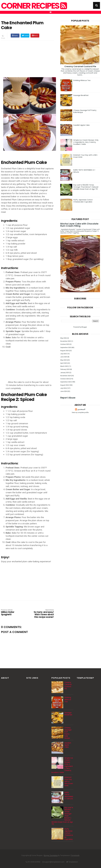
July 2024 (63, 388)
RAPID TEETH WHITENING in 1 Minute (84, 171)
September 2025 (66, 347)
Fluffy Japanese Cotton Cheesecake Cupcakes (83, 201)
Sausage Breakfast (81, 95)
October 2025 (65, 344)
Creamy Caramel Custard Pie (80, 66)
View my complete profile (80, 412)
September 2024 (66, 382)
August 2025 (65, 351)
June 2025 (64, 357)
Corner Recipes (34, 6)
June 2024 (64, 391)
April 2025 (64, 363)
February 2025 (65, 369)
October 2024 (65, 379)
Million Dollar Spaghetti (12, 613)
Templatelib (75, 855)
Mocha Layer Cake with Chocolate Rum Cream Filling (79, 225)
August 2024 (65, 385)
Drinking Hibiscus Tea (82, 80)
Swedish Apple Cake (81, 125)
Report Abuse (68, 398)
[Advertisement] (30, 59)
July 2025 (63, 354)
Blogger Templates (51, 855)
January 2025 (65, 373)
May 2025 (64, 360)
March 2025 (64, 366)
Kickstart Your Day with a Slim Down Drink (85, 156)
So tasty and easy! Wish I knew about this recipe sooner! (43, 614)
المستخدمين (81, 409)
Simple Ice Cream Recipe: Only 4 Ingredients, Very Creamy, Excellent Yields (86, 142)
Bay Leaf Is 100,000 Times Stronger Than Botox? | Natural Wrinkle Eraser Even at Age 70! (86, 187)
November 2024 (66, 376)
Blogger (84, 327)
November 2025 (66, 341)
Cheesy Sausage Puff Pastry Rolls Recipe (85, 111)
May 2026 (64, 338)
